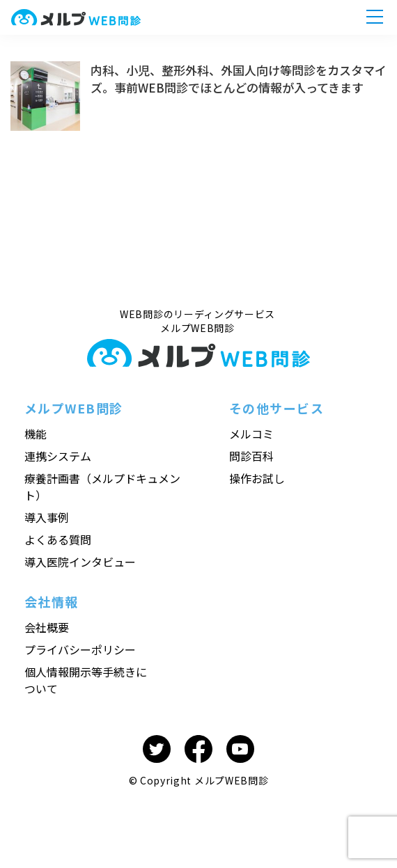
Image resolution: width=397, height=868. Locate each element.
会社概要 (47, 627)
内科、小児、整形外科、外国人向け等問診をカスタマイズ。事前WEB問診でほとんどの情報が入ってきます (239, 79)
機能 (36, 434)
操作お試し (257, 478)
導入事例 (47, 517)
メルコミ (251, 434)
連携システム (58, 456)
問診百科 (251, 456)
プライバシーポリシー (80, 649)
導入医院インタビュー (80, 562)
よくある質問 (58, 539)
